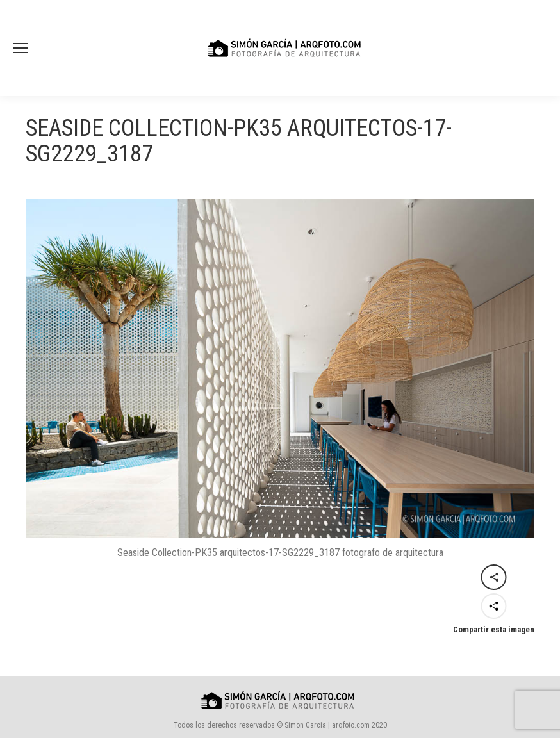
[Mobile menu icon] (21, 48)
